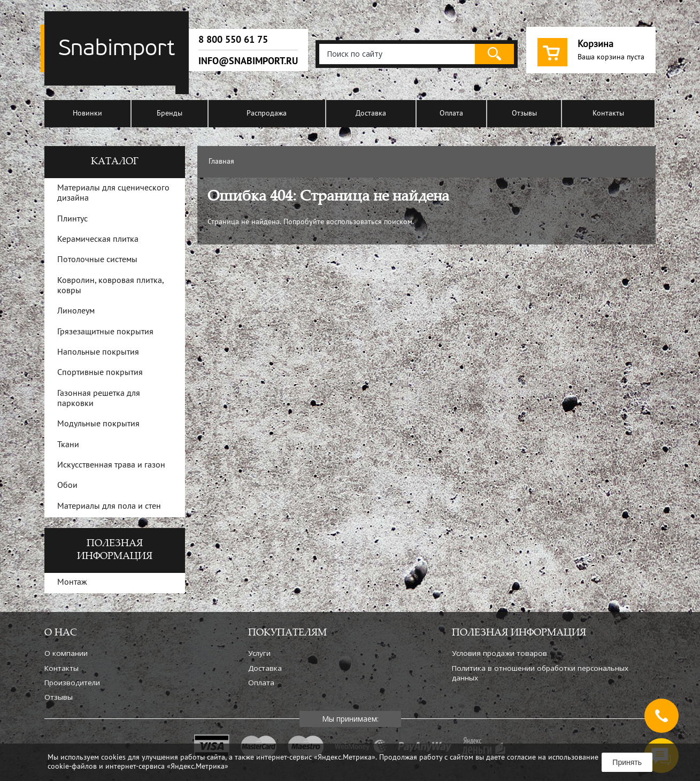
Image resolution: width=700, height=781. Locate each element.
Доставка (371, 114)
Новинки (87, 114)
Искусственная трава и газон (111, 465)
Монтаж (72, 583)
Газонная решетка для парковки (99, 399)
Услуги (259, 653)
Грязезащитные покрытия (105, 332)
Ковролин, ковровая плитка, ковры (110, 286)
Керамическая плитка (98, 240)
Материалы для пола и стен (109, 507)
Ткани (68, 445)
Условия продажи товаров (499, 653)
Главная (221, 162)
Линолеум (76, 311)
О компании (66, 653)
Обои (67, 486)
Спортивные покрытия (100, 373)
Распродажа (267, 114)
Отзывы (524, 114)
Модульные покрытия (98, 424)
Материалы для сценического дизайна (113, 193)
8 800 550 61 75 (233, 40)
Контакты (608, 114)
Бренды (170, 114)
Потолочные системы (97, 260)
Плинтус (72, 219)
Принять (627, 762)
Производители (72, 683)
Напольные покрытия (98, 353)
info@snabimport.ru (248, 61)
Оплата (451, 114)
